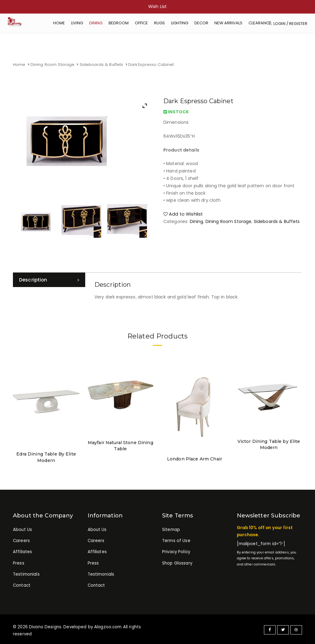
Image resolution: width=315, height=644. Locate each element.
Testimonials (26, 575)
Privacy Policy (176, 552)
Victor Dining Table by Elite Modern (269, 444)
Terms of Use (176, 540)
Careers (21, 540)
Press (19, 563)
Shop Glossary (177, 563)
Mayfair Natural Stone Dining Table (120, 445)
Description (34, 280)
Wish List (157, 6)
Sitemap (171, 528)
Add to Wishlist (182, 214)
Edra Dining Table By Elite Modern (46, 456)
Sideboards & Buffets (100, 65)
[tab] (49, 280)
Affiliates (22, 552)
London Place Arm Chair (195, 458)
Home (19, 65)
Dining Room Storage (52, 65)
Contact (22, 586)
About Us (22, 528)
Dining (197, 221)
